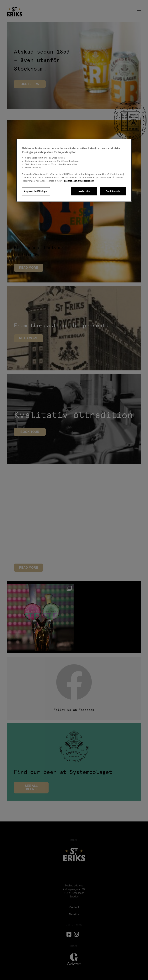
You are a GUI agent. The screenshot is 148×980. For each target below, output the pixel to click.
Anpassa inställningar (36, 191)
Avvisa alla (84, 191)
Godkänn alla (113, 191)
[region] (74, 170)
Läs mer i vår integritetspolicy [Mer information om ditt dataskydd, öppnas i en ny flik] (79, 181)
